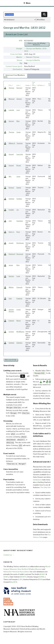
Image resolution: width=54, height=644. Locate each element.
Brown (19, 165)
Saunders (20, 221)
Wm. (10, 176)
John (10, 221)
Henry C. (11, 232)
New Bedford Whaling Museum (30, 569)
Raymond (20, 254)
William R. (12, 143)
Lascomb (20, 154)
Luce (18, 110)
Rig (21, 63)
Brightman (20, 243)
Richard (11, 188)
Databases (37, 480)
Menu (27, 3)
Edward (11, 321)
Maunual (12, 99)
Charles (11, 332)
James (11, 265)
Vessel (19, 60)
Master (19, 57)
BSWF (23, 577)
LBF (20, 579)
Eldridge (19, 343)
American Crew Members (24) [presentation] (15, 76)
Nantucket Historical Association (16, 572)
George (11, 121)
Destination (17, 69)
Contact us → (9, 555)
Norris (19, 321)
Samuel (11, 154)
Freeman (19, 298)
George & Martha (33, 60)
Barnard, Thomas (33, 57)
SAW (42, 577)
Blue (18, 121)
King (18, 265)
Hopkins (19, 199)
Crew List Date (16, 54)
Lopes (19, 309)
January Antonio (11, 310)
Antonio (19, 99)
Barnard (19, 88)
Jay (18, 210)
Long (18, 276)
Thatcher (20, 143)
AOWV (43, 574)
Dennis (19, 188)
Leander (11, 110)
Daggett (19, 287)
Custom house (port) (14, 66)
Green (19, 132)
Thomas (11, 88)
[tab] (16, 76)
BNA (40, 579)
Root (18, 232)
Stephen (11, 199)
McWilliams (20, 332)
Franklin (11, 210)
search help (11, 360)
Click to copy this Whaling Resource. (37, 44)
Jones (18, 176)
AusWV (14, 582)
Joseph (11, 243)
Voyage (19, 49)
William (11, 287)
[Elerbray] (12, 254)
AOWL (6, 577)
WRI (20, 41)
